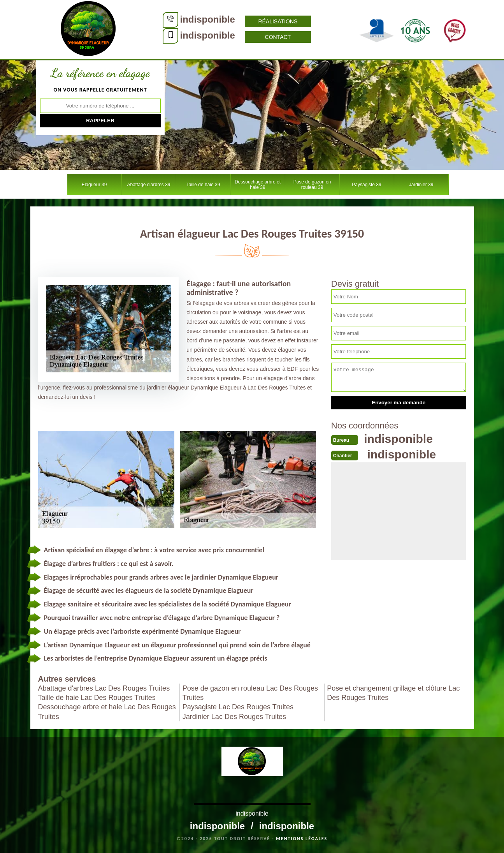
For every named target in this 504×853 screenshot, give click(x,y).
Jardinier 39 (421, 185)
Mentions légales (302, 839)
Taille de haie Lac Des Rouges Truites (97, 698)
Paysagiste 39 (366, 185)
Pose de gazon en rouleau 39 (312, 185)
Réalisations (278, 21)
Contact (278, 37)
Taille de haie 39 (203, 185)
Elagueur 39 (94, 185)
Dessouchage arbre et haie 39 (258, 185)
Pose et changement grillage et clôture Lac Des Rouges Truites (393, 693)
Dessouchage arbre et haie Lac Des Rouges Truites (107, 712)
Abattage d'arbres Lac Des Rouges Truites (104, 688)
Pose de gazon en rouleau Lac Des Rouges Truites (250, 693)
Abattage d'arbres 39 (148, 185)
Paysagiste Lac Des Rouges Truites (238, 707)
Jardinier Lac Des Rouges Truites (234, 717)
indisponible (208, 19)
